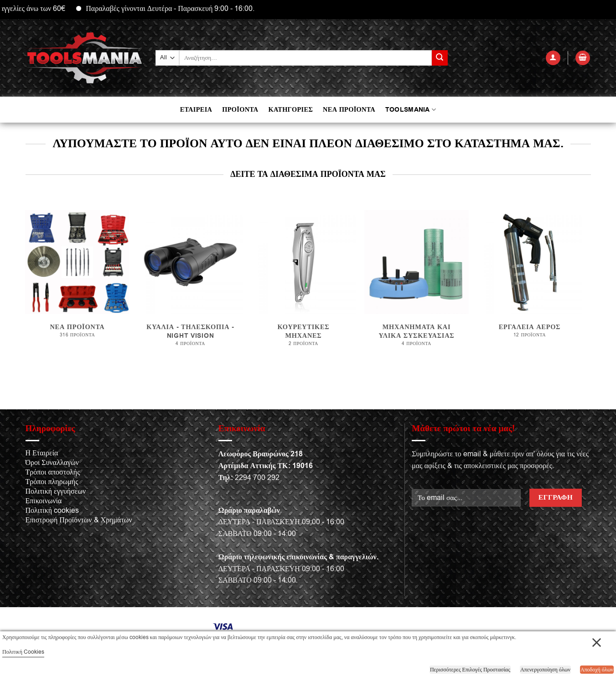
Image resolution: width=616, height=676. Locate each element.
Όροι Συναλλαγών (52, 463)
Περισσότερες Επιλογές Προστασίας (470, 670)
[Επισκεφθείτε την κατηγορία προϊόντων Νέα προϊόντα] (77, 283)
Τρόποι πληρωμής (52, 482)
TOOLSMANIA (411, 110)
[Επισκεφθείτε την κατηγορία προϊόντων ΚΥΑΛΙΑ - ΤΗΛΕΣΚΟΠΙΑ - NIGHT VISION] (190, 283)
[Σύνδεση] (553, 58)
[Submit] (440, 58)
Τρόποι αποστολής (53, 472)
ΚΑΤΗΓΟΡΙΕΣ (290, 110)
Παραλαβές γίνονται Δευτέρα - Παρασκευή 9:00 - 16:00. (181, 9)
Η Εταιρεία (42, 453)
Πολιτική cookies (52, 511)
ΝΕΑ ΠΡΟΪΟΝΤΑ (349, 110)
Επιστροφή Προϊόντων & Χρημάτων (79, 520)
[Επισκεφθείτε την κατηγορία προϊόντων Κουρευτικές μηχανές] (303, 283)
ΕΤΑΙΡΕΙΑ (196, 110)
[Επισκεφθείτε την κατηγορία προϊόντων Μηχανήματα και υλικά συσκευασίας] (416, 283)
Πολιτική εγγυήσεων (56, 491)
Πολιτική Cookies (23, 652)
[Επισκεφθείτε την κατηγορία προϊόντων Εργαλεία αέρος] (529, 283)
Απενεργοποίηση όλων (545, 670)
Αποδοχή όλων (597, 670)
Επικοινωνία (44, 501)
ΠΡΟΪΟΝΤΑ (240, 110)
